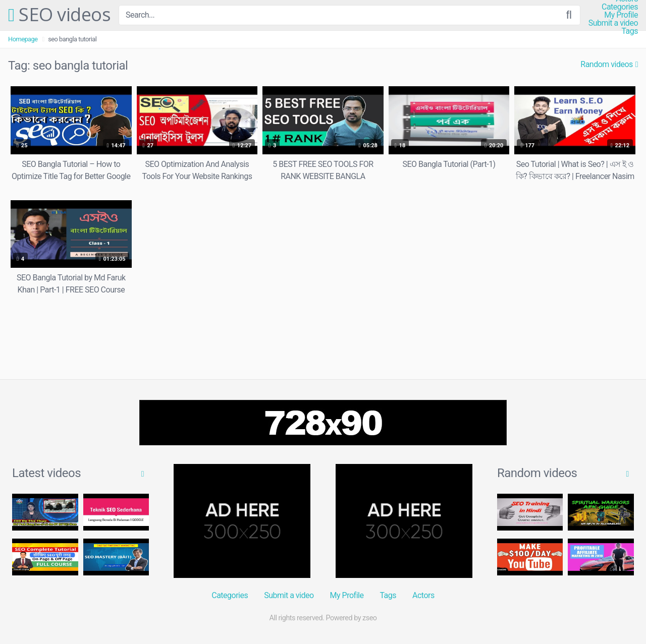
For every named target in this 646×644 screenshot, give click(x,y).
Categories (620, 7)
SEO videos (59, 15)
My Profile (621, 15)
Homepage (23, 39)
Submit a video (613, 23)
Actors (423, 595)
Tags (630, 31)
